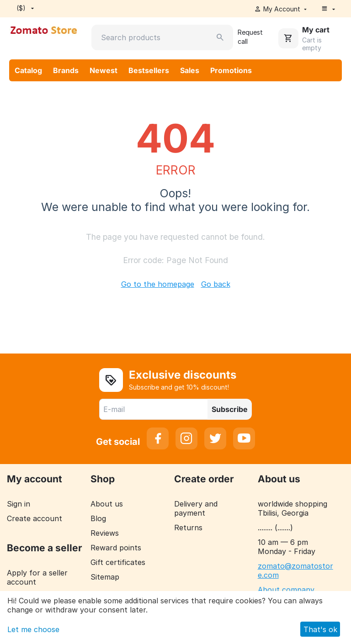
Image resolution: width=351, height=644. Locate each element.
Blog (98, 518)
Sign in (19, 504)
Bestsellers (149, 70)
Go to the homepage (158, 284)
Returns (188, 528)
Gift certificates (118, 562)
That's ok (320, 629)
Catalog (28, 70)
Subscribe (230, 409)
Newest (104, 70)
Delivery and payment (196, 508)
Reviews (105, 533)
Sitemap (105, 577)
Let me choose (33, 629)
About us (107, 504)
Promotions (231, 70)
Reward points (116, 548)
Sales (190, 70)
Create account (35, 518)
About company (286, 590)
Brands (66, 70)
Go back (216, 284)
